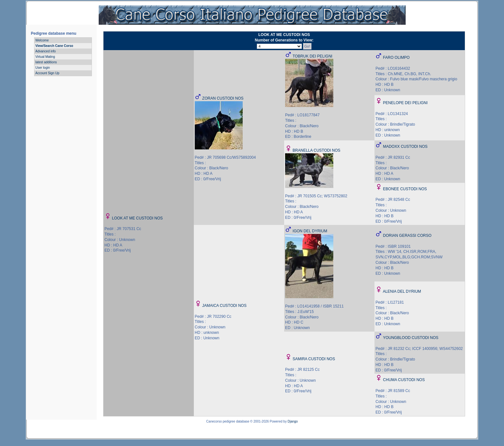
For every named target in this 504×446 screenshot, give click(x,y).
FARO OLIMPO (396, 58)
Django (293, 421)
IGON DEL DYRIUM (310, 231)
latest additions (46, 62)
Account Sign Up (47, 73)
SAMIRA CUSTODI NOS (314, 359)
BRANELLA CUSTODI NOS (316, 150)
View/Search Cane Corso (54, 46)
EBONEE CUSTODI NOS (405, 189)
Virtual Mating (45, 57)
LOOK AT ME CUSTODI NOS (137, 218)
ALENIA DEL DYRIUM (402, 291)
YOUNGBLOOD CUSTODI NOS (410, 338)
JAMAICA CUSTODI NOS (224, 306)
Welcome (42, 40)
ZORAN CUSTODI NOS (223, 98)
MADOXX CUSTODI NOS (405, 147)
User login (43, 68)
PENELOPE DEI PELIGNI (405, 103)
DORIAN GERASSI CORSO (407, 236)
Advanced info (45, 51)
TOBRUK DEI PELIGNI (312, 56)
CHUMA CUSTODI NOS (404, 380)
